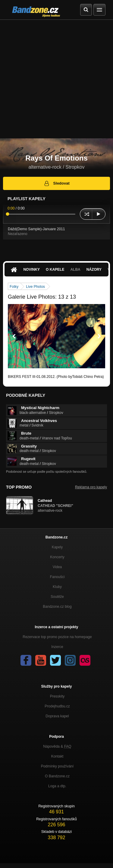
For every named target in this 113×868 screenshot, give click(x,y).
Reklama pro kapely (91, 487)
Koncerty (57, 557)
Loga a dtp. (57, 786)
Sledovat (56, 183)
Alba (75, 270)
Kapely (57, 547)
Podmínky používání (57, 766)
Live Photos (35, 287)
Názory (94, 270)
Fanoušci (57, 577)
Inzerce (57, 647)
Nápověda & (57, 746)
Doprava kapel (57, 716)
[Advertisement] (56, 79)
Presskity (57, 696)
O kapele (55, 270)
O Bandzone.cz (57, 776)
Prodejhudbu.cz (57, 706)
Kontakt (57, 756)
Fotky (14, 287)
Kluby (57, 587)
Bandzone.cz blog (57, 607)
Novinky (31, 270)
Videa (57, 567)
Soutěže (57, 597)
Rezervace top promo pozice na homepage (57, 637)
